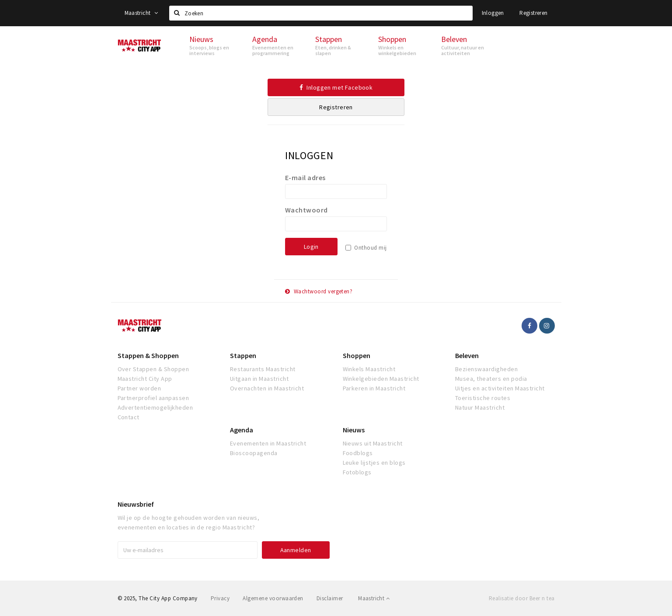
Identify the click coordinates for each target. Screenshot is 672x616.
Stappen (243, 355)
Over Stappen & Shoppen (153, 369)
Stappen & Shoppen (148, 355)
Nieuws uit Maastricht (373, 443)
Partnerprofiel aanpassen (153, 398)
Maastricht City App (145, 379)
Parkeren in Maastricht (374, 388)
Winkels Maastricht (369, 369)
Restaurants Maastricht (263, 369)
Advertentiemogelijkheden (155, 407)
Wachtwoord (306, 210)
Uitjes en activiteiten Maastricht (500, 388)
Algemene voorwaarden (273, 598)
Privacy (220, 598)
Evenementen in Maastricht (268, 443)
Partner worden (139, 388)
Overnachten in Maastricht (267, 388)
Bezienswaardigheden (486, 369)
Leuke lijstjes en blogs (374, 463)
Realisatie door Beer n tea (522, 598)
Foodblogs (358, 453)
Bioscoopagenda (254, 453)
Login (311, 247)
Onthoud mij (370, 248)
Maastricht (141, 13)
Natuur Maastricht (480, 407)
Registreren (533, 13)
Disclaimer (330, 598)
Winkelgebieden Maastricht (381, 379)
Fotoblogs (357, 472)
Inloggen (493, 13)
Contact (129, 417)
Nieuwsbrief (136, 504)
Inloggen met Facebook (336, 87)
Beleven (467, 355)
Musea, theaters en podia (491, 379)
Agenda (242, 430)
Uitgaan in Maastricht (259, 379)
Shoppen (357, 355)
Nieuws (354, 430)
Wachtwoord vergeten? (319, 291)
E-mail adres (305, 177)
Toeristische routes (483, 398)
